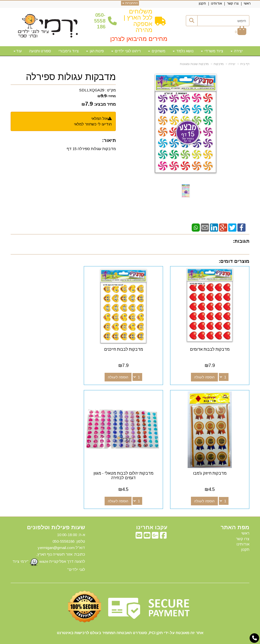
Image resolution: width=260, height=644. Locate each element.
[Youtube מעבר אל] (147, 527)
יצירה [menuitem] (237, 51)
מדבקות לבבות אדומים (212, 344)
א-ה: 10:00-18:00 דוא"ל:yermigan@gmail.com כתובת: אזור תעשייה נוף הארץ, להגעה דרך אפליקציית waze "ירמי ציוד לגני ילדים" (49, 542)
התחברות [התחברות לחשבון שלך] (130, 3)
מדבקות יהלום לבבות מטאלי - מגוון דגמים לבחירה (212, 466)
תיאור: (109, 140)
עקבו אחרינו (152, 518)
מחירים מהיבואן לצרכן (139, 39)
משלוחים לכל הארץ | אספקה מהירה (138, 21)
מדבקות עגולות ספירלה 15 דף (91, 149)
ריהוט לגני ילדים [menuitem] (126, 51)
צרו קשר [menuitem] (233, 3)
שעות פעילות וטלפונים (56, 518)
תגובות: (241, 241)
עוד (18, 51)
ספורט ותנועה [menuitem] (40, 51)
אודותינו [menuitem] (216, 3)
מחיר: (107, 96)
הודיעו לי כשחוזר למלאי (93, 124)
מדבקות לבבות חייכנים (130, 344)
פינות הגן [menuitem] (95, 51)
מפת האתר (235, 518)
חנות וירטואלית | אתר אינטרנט (97, 639)
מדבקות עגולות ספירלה (71, 77)
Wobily (146, 639)
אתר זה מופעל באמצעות (130, 640)
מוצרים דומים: (234, 261)
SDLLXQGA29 (92, 90)
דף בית (245, 64)
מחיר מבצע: (105, 104)
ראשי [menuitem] (247, 3)
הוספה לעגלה (207, 372)
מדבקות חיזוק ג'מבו (48, 344)
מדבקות (219, 64)
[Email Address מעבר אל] (139, 527)
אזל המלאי (100, 118)
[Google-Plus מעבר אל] (155, 527)
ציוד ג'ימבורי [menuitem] (69, 51)
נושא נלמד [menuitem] (183, 51)
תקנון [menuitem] (202, 3)
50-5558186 (100, 21)
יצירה (232, 64)
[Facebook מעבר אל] (163, 527)
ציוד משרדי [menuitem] (212, 51)
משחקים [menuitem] (157, 51)
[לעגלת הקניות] (241, 32)
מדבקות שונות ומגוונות (194, 64)
